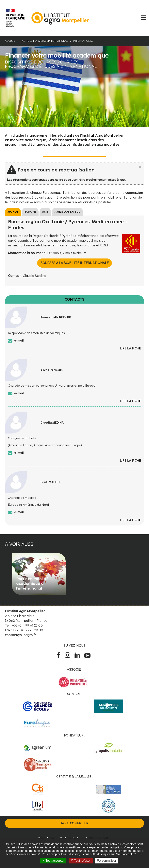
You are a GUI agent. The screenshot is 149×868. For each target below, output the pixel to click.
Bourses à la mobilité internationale (74, 263)
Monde (13, 212)
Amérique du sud (67, 212)
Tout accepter (53, 861)
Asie (45, 212)
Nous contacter (75, 823)
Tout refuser (81, 861)
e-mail (19, 341)
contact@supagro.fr (21, 635)
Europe (30, 212)
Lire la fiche (131, 348)
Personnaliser (107, 861)
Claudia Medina (35, 276)
